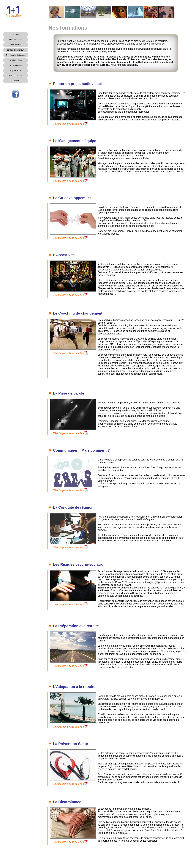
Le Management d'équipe (75, 141)
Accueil (16, 35)
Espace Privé (16, 70)
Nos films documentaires (16, 50)
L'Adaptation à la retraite (74, 687)
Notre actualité (16, 45)
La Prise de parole (69, 393)
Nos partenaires (16, 76)
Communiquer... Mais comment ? (81, 450)
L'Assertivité (64, 255)
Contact (16, 81)
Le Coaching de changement (78, 313)
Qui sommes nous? (16, 40)
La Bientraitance (67, 802)
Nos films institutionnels (16, 55)
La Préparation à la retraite (76, 626)
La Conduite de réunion (73, 507)
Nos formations (16, 60)
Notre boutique (16, 65)
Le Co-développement (72, 198)
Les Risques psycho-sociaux (78, 564)
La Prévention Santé (70, 744)
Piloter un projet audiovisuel (77, 84)
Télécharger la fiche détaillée (69, 124)
